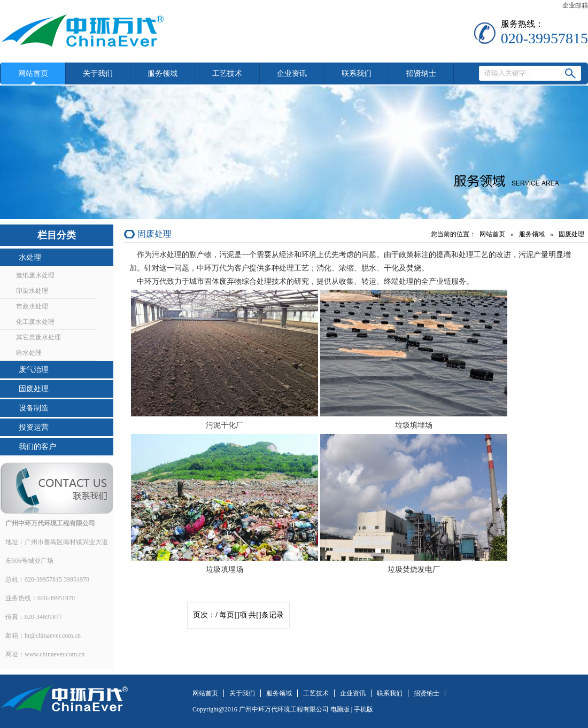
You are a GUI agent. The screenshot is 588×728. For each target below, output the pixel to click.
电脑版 (340, 709)
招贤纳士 (421, 73)
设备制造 (34, 408)
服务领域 (163, 73)
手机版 (363, 709)
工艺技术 (227, 73)
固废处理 (34, 389)
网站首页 (33, 73)
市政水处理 (32, 306)
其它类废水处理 (38, 337)
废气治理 (34, 370)
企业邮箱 (575, 5)
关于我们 (98, 73)
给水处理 (29, 353)
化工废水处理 (35, 322)
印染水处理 (32, 291)
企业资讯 (292, 73)
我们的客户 (37, 447)
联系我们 (357, 73)
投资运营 (34, 427)
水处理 (30, 257)
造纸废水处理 (35, 275)
